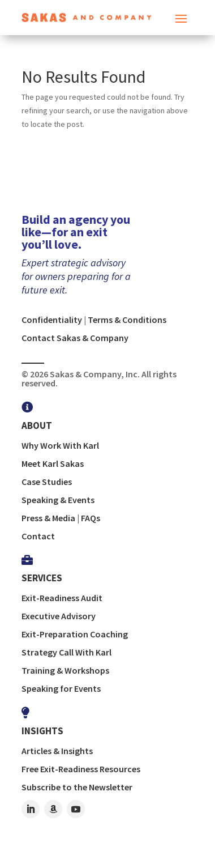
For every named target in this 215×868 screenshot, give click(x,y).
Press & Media (48, 518)
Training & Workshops (65, 670)
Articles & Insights (57, 751)
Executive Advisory (59, 616)
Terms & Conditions (127, 320)
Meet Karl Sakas (53, 463)
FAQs (91, 518)
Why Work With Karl (60, 445)
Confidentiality (52, 320)
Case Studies (47, 482)
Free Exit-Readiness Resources (81, 769)
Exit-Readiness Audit (62, 598)
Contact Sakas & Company (75, 338)
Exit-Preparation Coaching (75, 634)
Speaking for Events (61, 688)
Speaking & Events (58, 500)
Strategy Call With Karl (66, 652)
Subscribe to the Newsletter (77, 787)
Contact (38, 536)
